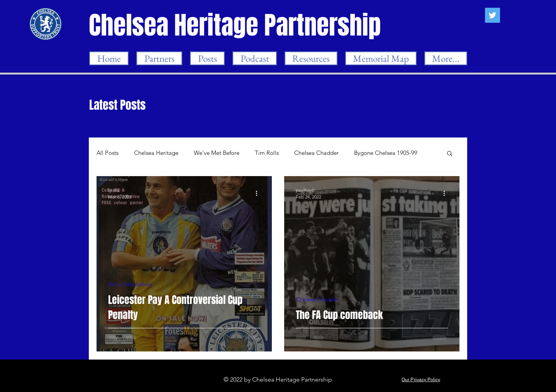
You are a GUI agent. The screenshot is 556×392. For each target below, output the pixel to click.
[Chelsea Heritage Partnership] (236, 25)
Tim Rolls (267, 153)
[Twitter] (492, 15)
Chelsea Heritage (156, 153)
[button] (450, 154)
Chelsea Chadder (316, 153)
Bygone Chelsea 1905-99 (386, 153)
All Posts (108, 153)
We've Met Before (217, 153)
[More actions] (259, 193)
